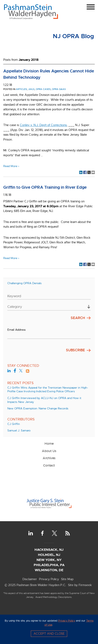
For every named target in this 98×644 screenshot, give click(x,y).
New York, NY (49, 560)
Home (49, 444)
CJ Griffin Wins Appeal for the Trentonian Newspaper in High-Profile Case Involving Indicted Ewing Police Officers (48, 390)
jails (31, 89)
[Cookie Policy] (49, 629)
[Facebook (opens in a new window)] (15, 371)
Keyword (14, 296)
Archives (49, 458)
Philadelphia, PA (49, 565)
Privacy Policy (49, 579)
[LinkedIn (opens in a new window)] (9, 371)
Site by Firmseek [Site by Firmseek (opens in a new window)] (80, 585)
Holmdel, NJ (49, 555)
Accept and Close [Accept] (49, 634)
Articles (21, 89)
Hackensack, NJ (49, 550)
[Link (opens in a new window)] (49, 510)
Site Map (67, 579)
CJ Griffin (14, 424)
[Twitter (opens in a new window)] (21, 371)
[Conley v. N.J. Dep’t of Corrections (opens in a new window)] (43, 125)
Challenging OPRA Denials (24, 283)
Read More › (11, 166)
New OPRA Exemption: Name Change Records (38, 408)
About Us (49, 451)
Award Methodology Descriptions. (54, 597)
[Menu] (91, 7)
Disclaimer (30, 579)
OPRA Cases (43, 89)
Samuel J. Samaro (19, 431)
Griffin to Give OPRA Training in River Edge (45, 187)
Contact (49, 465)
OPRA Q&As (59, 89)
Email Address (17, 330)
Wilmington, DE (49, 570)
